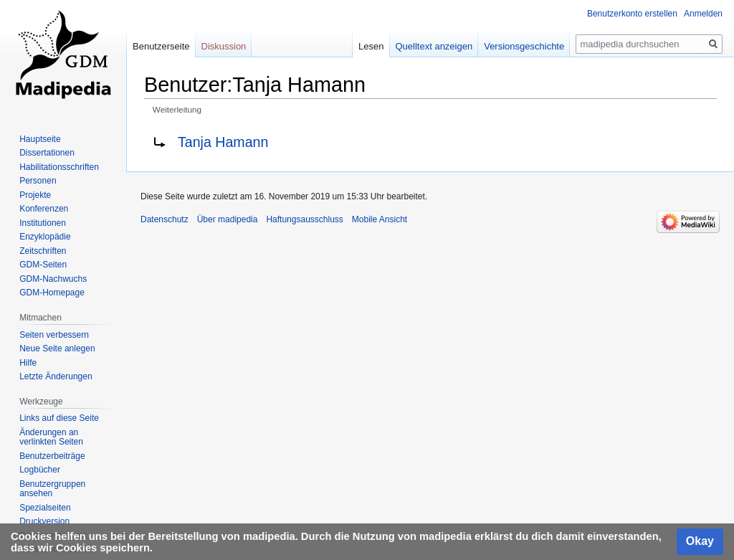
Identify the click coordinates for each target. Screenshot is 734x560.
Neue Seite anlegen (57, 348)
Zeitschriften (43, 251)
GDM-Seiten (43, 265)
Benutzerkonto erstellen (632, 14)
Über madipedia (228, 219)
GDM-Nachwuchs (53, 279)
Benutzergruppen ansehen (52, 489)
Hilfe (28, 363)
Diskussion (224, 46)
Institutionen (43, 223)
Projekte (35, 195)
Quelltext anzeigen (434, 46)
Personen (38, 181)
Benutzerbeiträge (52, 456)
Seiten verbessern (54, 335)
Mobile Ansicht (380, 219)
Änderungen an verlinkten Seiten (51, 437)
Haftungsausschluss (304, 219)
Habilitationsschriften (59, 167)
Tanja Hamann (223, 142)
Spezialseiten (45, 508)
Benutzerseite (161, 46)
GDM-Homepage (52, 293)
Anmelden (703, 14)
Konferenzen (44, 209)
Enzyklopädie (45, 237)
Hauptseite (40, 139)
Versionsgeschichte (524, 46)
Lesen (371, 46)
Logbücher (40, 470)
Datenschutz (165, 219)
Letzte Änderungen (56, 376)
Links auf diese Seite (59, 418)
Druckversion (44, 521)
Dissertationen (47, 153)
